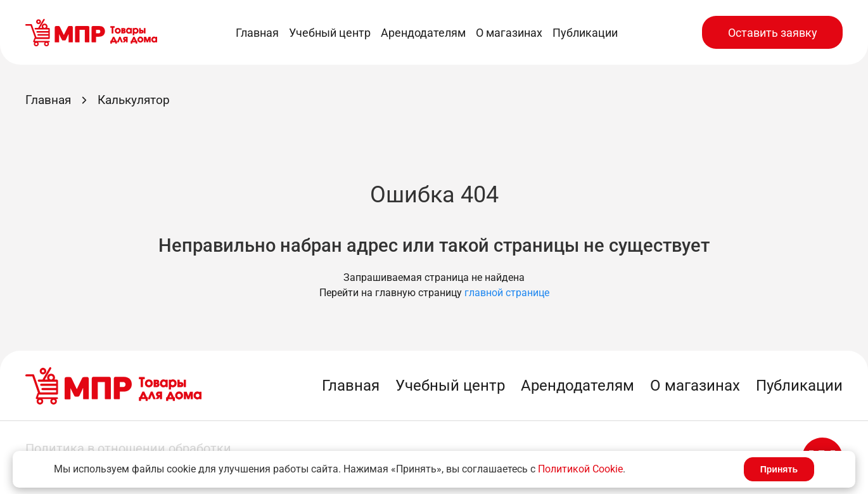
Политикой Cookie (580, 469)
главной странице (507, 293)
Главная (257, 33)
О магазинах (509, 33)
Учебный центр (330, 33)
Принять (779, 469)
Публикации (585, 33)
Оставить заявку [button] (773, 33)
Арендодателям (423, 33)
